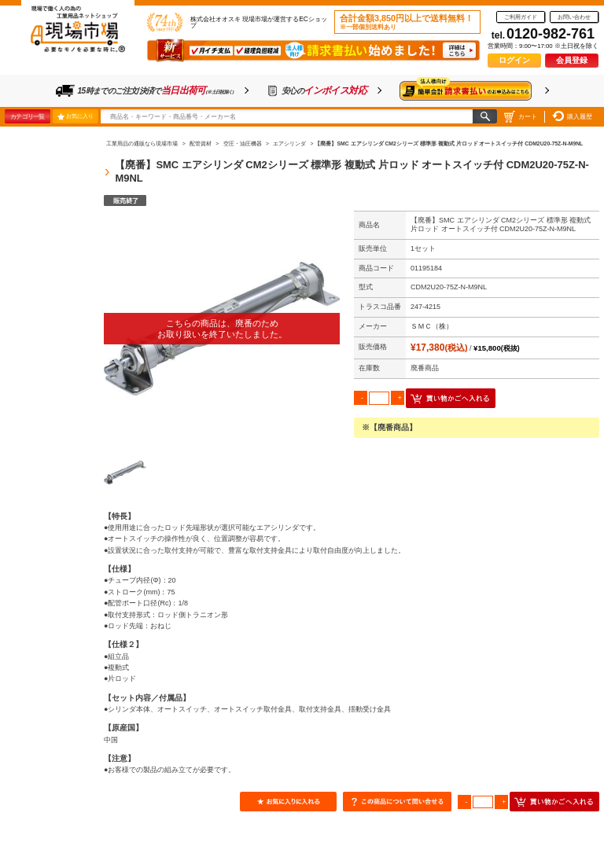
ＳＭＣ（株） (432, 326)
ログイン (514, 60)
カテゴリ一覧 (27, 116)
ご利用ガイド (521, 17)
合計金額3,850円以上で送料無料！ (407, 22)
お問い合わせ (574, 17)
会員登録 (572, 60)
